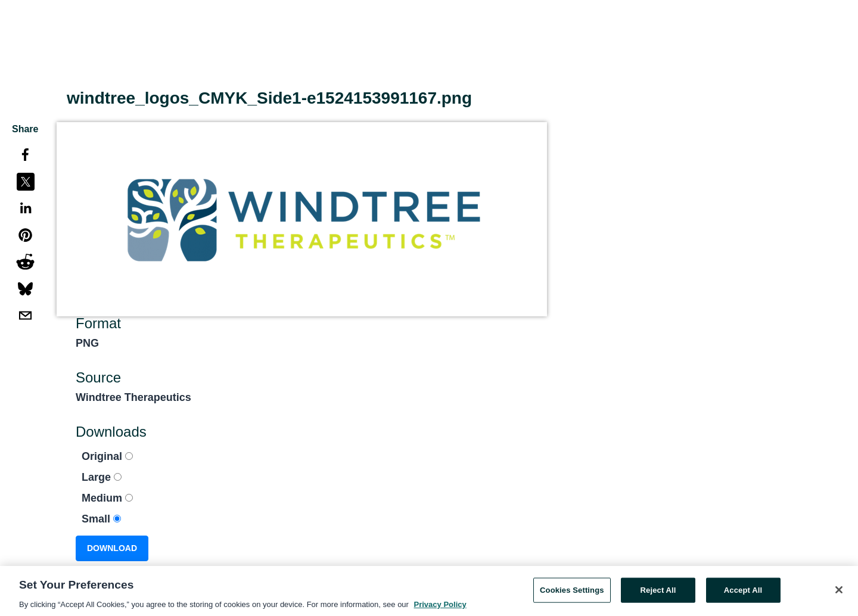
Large (102, 477)
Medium (107, 498)
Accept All (743, 591)
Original (107, 456)
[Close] (839, 592)
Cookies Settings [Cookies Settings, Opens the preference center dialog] (572, 591)
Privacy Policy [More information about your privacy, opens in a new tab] (440, 606)
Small (101, 519)
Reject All (658, 591)
